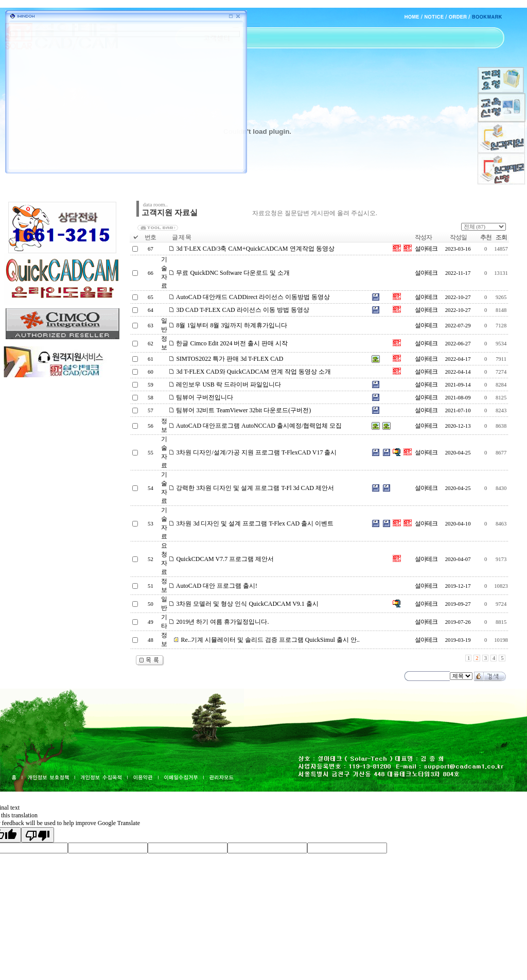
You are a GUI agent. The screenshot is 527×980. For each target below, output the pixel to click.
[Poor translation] (38, 835)
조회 (501, 237)
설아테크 (426, 249)
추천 (486, 237)
